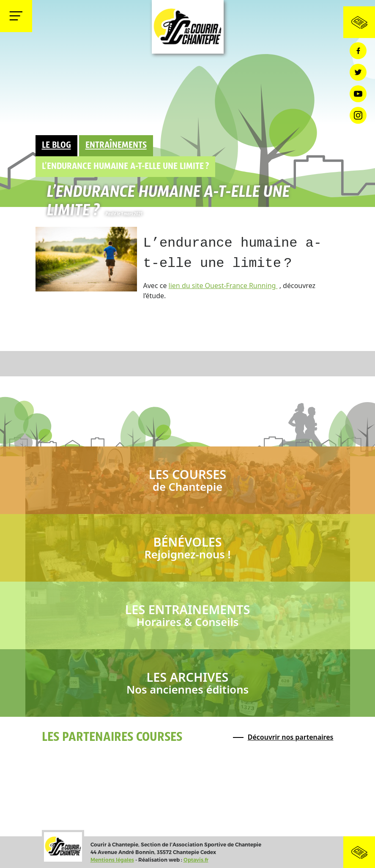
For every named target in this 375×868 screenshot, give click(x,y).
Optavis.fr (196, 860)
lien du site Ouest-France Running (223, 286)
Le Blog (56, 146)
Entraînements (116, 146)
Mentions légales (112, 860)
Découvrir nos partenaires (291, 737)
